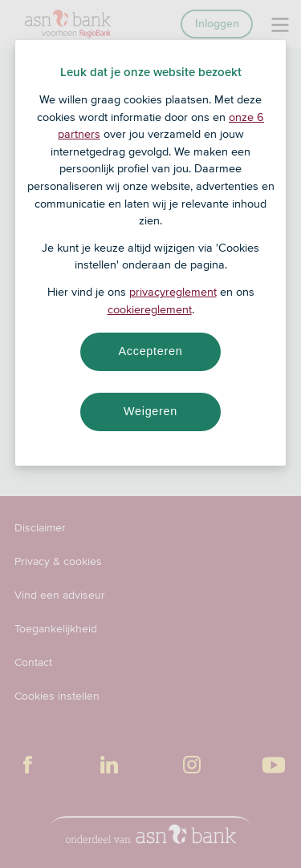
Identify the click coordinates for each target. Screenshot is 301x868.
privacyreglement (173, 292)
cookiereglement (150, 309)
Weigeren (150, 411)
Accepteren (151, 351)
